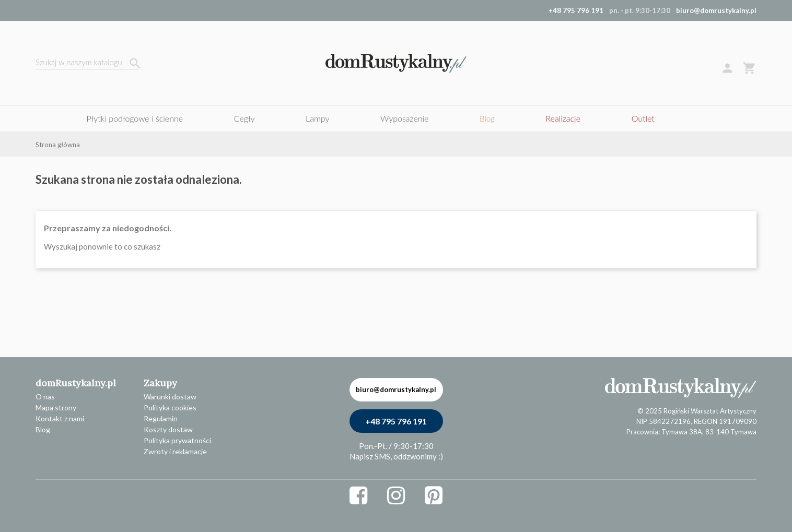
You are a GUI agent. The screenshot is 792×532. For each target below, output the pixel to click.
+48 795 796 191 (396, 421)
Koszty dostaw (168, 429)
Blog (43, 429)
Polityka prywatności (177, 440)
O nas (45, 397)
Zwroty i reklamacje (175, 451)
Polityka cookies (170, 407)
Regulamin (161, 418)
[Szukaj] (88, 63)
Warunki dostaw (170, 397)
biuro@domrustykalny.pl (716, 10)
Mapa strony (56, 407)
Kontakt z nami (60, 418)
